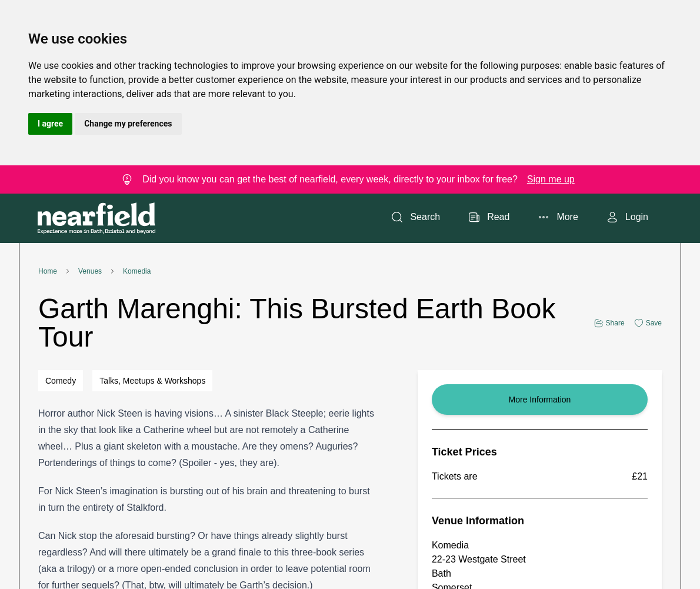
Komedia (137, 271)
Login (627, 217)
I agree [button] (50, 124)
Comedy (61, 381)
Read (489, 217)
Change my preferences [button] (128, 124)
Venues (90, 271)
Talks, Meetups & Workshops (152, 381)
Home (48, 271)
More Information (540, 400)
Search (416, 217)
